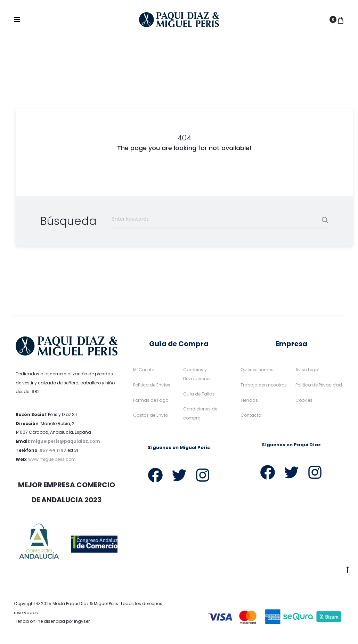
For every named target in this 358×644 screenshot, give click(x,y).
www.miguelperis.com (52, 459)
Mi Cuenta (144, 370)
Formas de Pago (151, 400)
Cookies (304, 400)
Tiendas (249, 400)
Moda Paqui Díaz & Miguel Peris (85, 604)
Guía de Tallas (199, 394)
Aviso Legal (307, 370)
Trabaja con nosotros (264, 385)
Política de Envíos (152, 385)
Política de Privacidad (319, 385)
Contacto (251, 415)
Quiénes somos (257, 370)
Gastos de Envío (150, 415)
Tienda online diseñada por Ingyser (52, 622)
